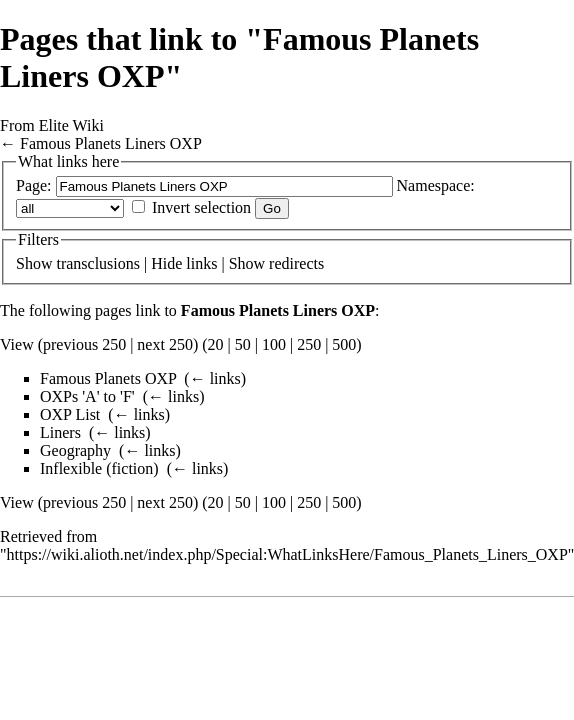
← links (215, 378)
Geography (75, 450)
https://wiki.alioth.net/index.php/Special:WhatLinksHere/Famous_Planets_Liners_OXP (287, 554)
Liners (60, 432)
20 (216, 344)
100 (274, 344)
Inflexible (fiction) (99, 468)
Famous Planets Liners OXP (111, 143)
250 (309, 344)
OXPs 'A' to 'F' (87, 396)
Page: (34, 185)
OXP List (70, 414)
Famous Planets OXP (108, 378)
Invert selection (201, 207)
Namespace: (436, 185)
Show (34, 263)
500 (344, 344)
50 (243, 344)
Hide (166, 263)
